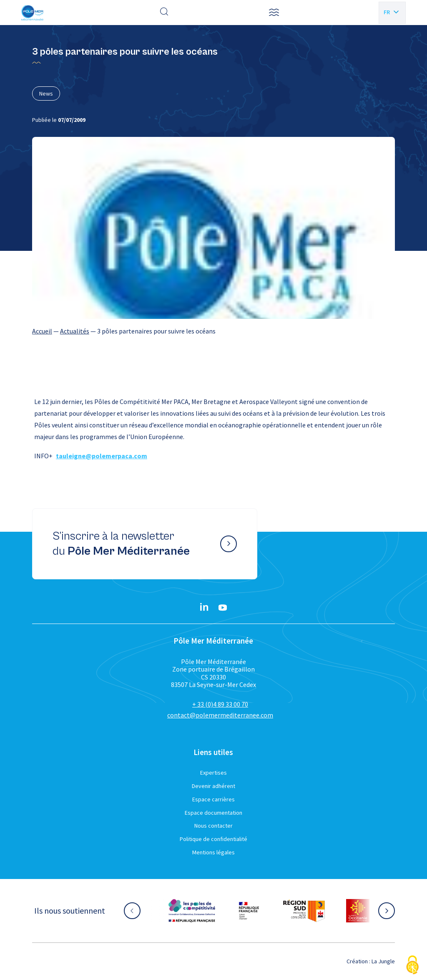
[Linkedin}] (204, 608)
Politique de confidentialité (213, 839)
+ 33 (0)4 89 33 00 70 (220, 704)
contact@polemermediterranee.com (220, 715)
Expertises (213, 773)
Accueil (42, 331)
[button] (274, 13)
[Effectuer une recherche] (164, 13)
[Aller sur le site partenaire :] (192, 911)
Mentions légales (213, 852)
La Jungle (383, 961)
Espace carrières (213, 799)
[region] (213, 331)
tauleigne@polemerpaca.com (102, 456)
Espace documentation (213, 813)
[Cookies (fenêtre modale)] (412, 966)
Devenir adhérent (213, 786)
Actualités (75, 331)
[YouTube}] (223, 608)
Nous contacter (213, 826)
